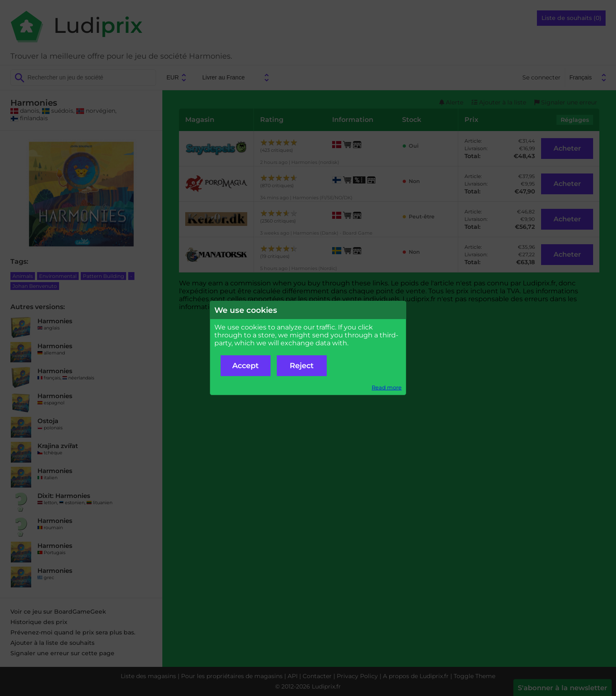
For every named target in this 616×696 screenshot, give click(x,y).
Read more (387, 388)
